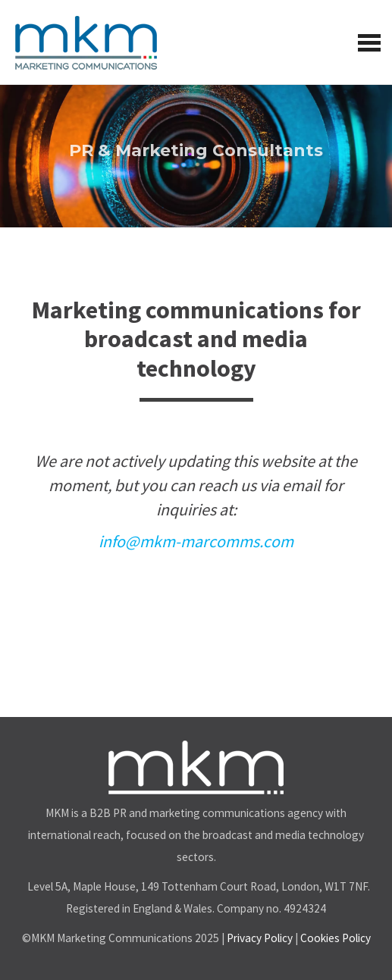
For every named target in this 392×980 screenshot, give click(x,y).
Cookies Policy (336, 938)
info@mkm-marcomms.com (196, 541)
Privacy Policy (260, 938)
